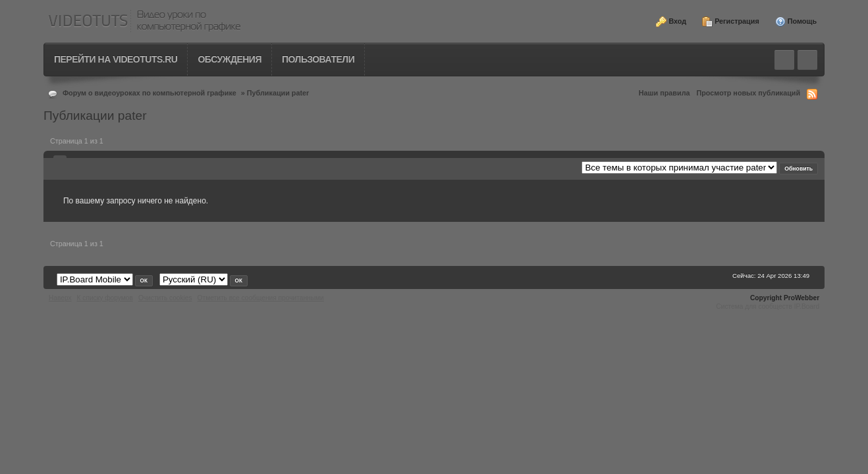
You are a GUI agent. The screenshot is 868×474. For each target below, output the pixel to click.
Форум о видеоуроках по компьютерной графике (149, 93)
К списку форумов (105, 298)
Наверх (60, 298)
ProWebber (801, 298)
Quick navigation (807, 60)
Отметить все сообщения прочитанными (261, 298)
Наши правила (665, 93)
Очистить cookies (165, 298)
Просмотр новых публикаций (749, 93)
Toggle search (784, 60)
